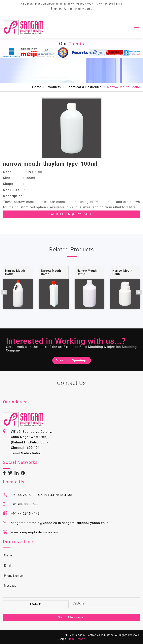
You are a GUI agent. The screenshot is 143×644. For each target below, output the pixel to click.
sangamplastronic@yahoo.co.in (46, 4)
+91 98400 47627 (82, 4)
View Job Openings (72, 360)
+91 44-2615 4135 (58, 495)
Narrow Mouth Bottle (15, 272)
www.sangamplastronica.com (34, 532)
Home (37, 87)
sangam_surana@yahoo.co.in (85, 523)
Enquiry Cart (81, 9)
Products (54, 87)
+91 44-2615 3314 (110, 4)
